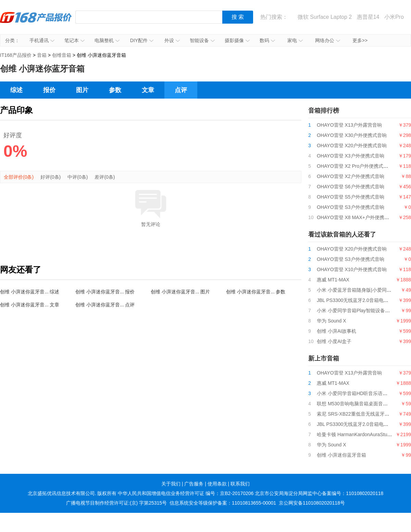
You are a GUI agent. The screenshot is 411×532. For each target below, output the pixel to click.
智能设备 (202, 40)
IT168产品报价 (36, 22)
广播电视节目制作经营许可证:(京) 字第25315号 (116, 503)
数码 (267, 40)
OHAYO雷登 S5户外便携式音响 (351, 197)
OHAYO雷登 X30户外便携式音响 (352, 135)
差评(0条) (105, 177)
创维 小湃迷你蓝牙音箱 (341, 455)
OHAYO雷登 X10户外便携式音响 (352, 269)
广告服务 (194, 484)
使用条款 (217, 484)
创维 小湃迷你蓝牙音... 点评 (105, 305)
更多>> (360, 40)
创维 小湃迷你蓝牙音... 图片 (180, 292)
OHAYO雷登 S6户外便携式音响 (351, 187)
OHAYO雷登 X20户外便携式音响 (352, 145)
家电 (295, 40)
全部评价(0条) (19, 177)
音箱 (42, 55)
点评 (181, 90)
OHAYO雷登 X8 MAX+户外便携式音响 (358, 217)
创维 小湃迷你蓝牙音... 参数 (256, 292)
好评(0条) (51, 177)
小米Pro (394, 17)
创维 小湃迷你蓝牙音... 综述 (30, 292)
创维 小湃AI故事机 (337, 331)
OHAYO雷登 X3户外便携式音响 (351, 156)
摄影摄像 (237, 40)
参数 (115, 90)
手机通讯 (42, 40)
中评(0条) (78, 177)
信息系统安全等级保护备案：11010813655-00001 (223, 503)
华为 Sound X (332, 321)
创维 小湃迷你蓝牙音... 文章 (30, 305)
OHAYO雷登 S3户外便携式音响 (351, 207)
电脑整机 (107, 40)
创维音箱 (62, 55)
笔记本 (74, 40)
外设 (172, 40)
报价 (49, 90)
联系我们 (240, 484)
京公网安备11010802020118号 (312, 503)
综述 (16, 90)
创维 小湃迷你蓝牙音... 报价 (105, 292)
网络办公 (328, 40)
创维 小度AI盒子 (334, 341)
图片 (82, 90)
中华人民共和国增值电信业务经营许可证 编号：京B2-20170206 (186, 493)
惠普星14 (368, 17)
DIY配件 (142, 40)
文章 (148, 90)
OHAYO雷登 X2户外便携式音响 (351, 176)
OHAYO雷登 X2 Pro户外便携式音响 (355, 166)
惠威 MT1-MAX (333, 280)
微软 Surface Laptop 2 (325, 17)
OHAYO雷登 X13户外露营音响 (349, 125)
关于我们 (171, 484)
